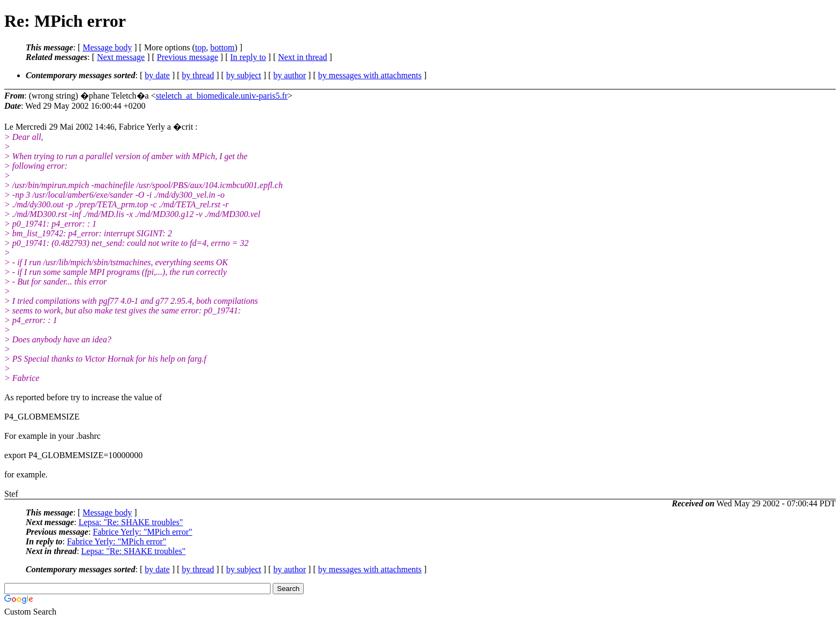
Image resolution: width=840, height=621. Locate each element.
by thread (198, 75)
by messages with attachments (370, 75)
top (200, 47)
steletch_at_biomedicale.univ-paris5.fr (222, 96)
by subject (243, 75)
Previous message (187, 57)
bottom (222, 47)
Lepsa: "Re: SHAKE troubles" (131, 522)
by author (290, 75)
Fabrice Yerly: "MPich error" (142, 532)
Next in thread (303, 57)
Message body (107, 47)
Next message (121, 57)
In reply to (248, 57)
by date (157, 75)
